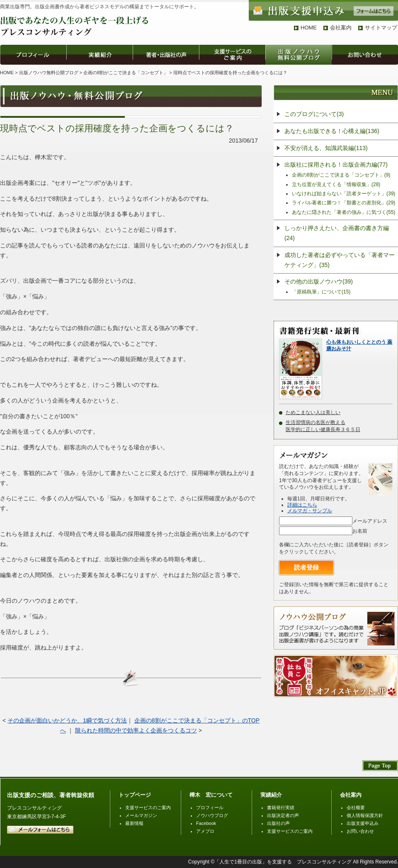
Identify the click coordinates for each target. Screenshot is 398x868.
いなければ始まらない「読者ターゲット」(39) (343, 194)
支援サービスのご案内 (148, 807)
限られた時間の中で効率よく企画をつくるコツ (136, 730)
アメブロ (205, 831)
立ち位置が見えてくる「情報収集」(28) (336, 184)
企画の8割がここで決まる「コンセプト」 (126, 73)
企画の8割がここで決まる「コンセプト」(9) (341, 175)
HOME (309, 28)
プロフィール (210, 807)
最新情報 (134, 823)
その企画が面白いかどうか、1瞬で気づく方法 (67, 720)
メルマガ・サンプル (310, 511)
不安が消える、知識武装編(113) (326, 148)
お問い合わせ (360, 831)
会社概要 (356, 807)
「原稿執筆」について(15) (321, 292)
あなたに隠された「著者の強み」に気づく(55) (343, 212)
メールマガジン (141, 815)
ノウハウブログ (212, 815)
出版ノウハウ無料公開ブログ (49, 73)
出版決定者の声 (283, 815)
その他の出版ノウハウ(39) (319, 281)
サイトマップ (381, 28)
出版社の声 (278, 823)
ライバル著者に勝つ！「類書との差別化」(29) (343, 203)
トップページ (135, 795)
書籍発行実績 (281, 807)
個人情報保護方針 (365, 815)
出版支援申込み (363, 823)
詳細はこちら (302, 505)
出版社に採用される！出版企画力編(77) (336, 165)
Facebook (206, 823)
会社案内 (341, 28)
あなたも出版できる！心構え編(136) (332, 131)
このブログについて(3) (314, 114)
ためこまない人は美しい (313, 412)
